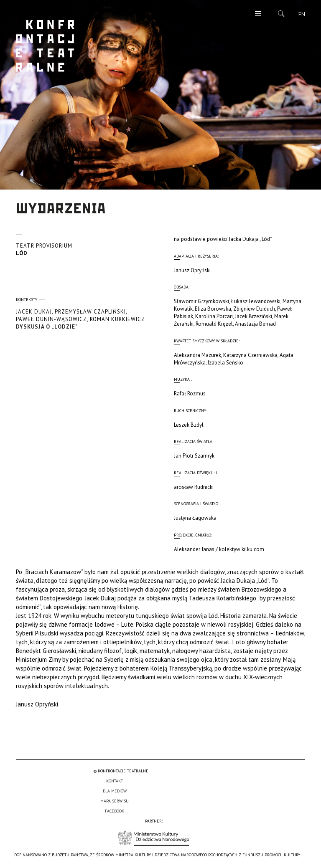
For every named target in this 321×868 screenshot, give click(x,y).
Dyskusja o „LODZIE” (82, 319)
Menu (258, 14)
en (302, 14)
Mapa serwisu (115, 801)
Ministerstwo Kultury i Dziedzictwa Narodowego (154, 838)
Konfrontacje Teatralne (45, 46)
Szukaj (281, 14)
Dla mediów (115, 791)
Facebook (115, 811)
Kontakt (115, 781)
